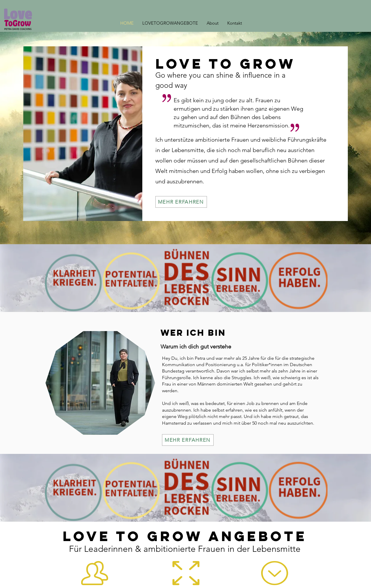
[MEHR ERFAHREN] (181, 202)
